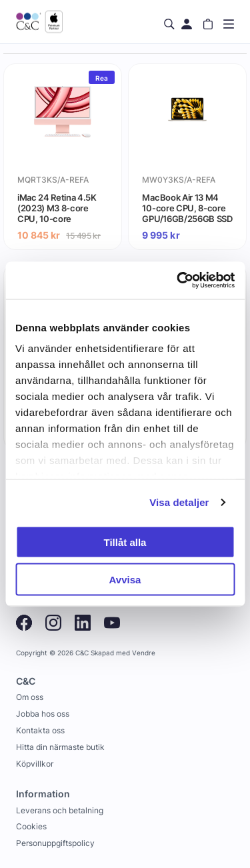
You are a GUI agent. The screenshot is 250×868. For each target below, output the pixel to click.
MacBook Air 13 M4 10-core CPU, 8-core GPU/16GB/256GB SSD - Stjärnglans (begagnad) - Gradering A (187, 208)
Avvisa (125, 580)
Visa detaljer (179, 502)
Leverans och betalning (60, 810)
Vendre (144, 653)
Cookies (31, 826)
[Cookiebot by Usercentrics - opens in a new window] (178, 281)
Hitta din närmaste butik (60, 747)
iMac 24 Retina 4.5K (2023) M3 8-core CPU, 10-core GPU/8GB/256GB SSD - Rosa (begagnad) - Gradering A (60, 208)
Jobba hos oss (43, 714)
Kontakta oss (40, 730)
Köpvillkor (35, 764)
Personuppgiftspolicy (55, 843)
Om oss (30, 697)
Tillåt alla (125, 542)
